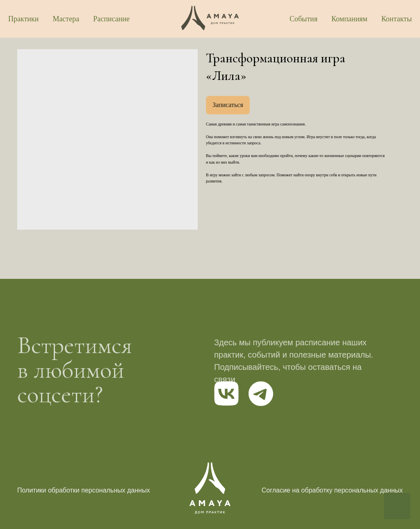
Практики (23, 19)
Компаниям (349, 19)
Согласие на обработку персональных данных (332, 490)
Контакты (397, 19)
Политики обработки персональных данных (83, 490)
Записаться (228, 105)
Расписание (111, 19)
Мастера (66, 19)
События (304, 19)
